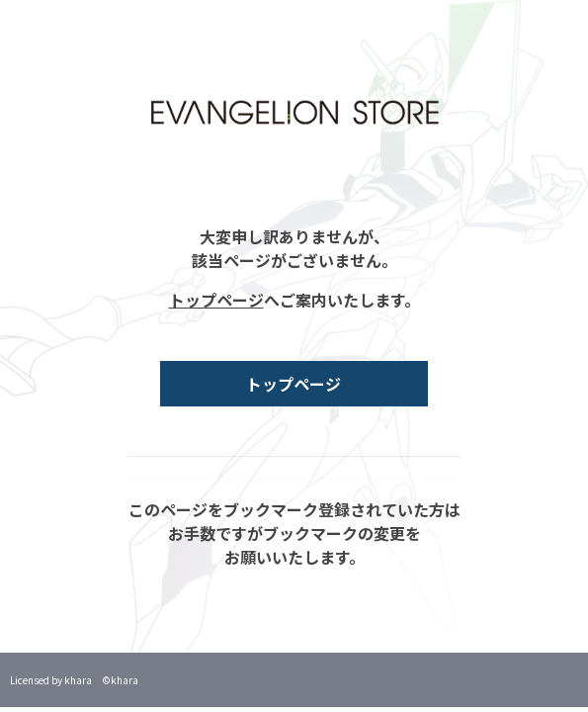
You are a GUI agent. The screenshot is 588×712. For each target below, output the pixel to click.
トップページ (216, 300)
